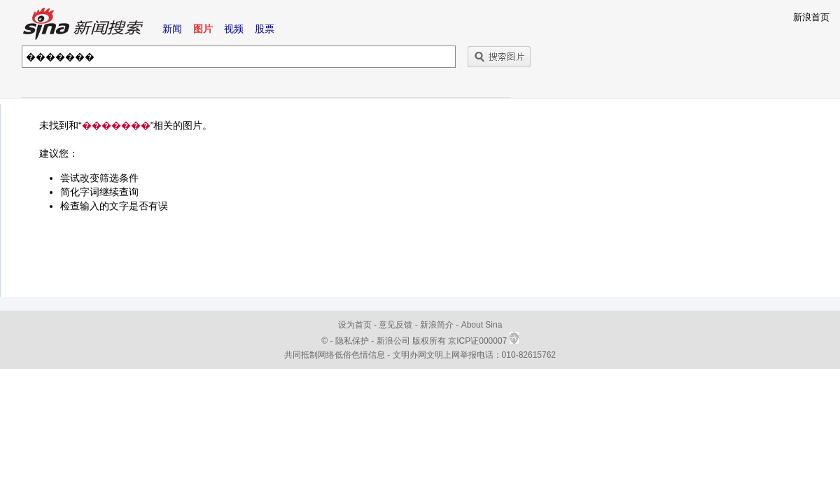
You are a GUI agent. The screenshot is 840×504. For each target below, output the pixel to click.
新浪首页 (811, 17)
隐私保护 (353, 341)
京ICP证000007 (483, 341)
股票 (265, 29)
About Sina (482, 325)
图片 (203, 29)
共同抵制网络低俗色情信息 (335, 355)
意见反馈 (395, 325)
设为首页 (355, 325)
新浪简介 (437, 325)
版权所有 (429, 341)
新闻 (172, 29)
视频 (234, 29)
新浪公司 (393, 341)
